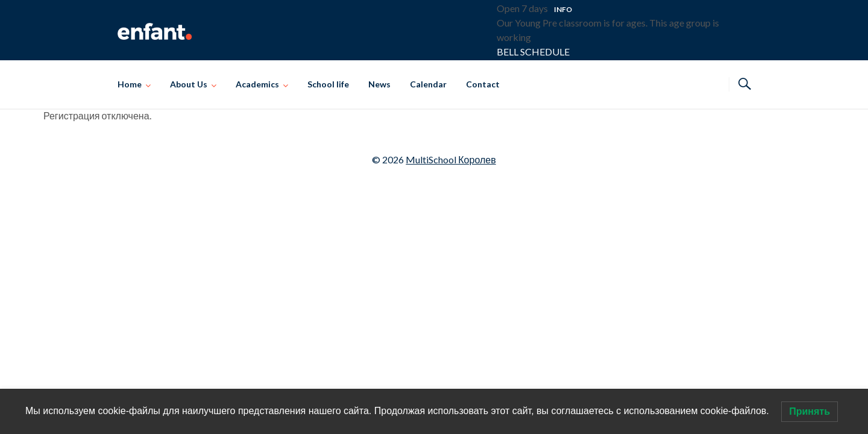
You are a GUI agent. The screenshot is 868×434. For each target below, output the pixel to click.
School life (328, 84)
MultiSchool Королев (451, 159)
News (379, 84)
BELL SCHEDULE (533, 52)
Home (130, 84)
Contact (483, 84)
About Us (189, 84)
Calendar (428, 84)
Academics (257, 84)
